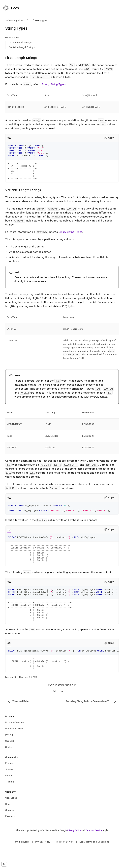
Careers (9, 831)
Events (9, 796)
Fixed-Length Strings (21, 42)
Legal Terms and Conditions (94, 862)
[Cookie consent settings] (4, 864)
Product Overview (15, 743)
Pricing (9, 755)
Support (10, 761)
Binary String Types (54, 84)
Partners (10, 837)
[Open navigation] (116, 8)
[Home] (11, 8)
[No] (62, 711)
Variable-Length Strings (22, 47)
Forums (9, 784)
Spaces (9, 790)
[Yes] (54, 711)
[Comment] (70, 711)
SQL (9, 138)
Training (10, 802)
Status (9, 767)
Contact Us (11, 818)
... (30, 20)
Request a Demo (14, 749)
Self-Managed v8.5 (15, 20)
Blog (8, 824)
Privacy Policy (74, 851)
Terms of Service (94, 851)
